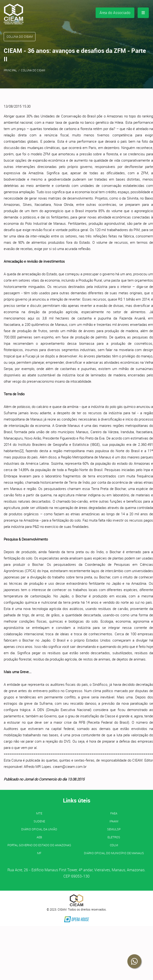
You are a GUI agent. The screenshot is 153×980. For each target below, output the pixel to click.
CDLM (114, 845)
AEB (39, 837)
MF (39, 853)
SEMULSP (114, 829)
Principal (10, 70)
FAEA (114, 813)
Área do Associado (115, 13)
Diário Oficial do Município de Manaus (114, 853)
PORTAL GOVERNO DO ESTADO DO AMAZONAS (39, 845)
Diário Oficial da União (39, 829)
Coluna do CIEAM (33, 70)
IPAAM (114, 821)
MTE (39, 813)
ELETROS (114, 837)
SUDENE (39, 821)
